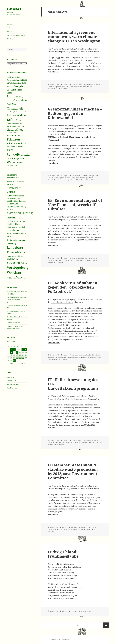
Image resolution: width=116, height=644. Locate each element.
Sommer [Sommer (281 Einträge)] (10, 146)
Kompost (92, 529)
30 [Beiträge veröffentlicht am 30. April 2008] (14, 361)
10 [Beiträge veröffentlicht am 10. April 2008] (17, 352)
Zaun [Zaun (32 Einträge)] (24, 278)
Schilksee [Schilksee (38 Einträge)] (20, 256)
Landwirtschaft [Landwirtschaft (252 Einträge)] (13, 124)
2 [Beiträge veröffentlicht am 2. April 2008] (14, 349)
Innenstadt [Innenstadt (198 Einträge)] (22, 112)
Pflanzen (90, 357)
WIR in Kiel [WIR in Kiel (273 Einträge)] (12, 166)
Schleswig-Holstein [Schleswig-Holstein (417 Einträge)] (17, 143)
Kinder (97, 176)
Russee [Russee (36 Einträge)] (14, 256)
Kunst (89, 611)
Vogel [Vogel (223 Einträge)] (17, 159)
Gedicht (79, 611)
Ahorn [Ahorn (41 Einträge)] (9, 182)
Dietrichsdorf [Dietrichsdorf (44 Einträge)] (18, 196)
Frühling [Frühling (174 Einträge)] (20, 97)
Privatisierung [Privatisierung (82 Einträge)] (17, 240)
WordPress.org (12, 388)
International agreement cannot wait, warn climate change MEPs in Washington (74, 37)
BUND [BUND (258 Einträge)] (24, 83)
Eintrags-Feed (11, 381)
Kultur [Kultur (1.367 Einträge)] (12, 120)
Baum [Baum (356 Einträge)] (10, 83)
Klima (68, 87)
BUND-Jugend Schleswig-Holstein (62, 128)
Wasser (66, 180)
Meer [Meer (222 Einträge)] (21, 124)
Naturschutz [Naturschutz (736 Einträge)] (15, 129)
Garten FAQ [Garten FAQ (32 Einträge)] (10, 209)
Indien (76, 442)
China (74, 84)
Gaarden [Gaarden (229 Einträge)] (10, 101)
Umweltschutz (52, 89)
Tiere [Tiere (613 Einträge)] (10, 150)
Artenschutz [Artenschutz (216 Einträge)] (16, 77)
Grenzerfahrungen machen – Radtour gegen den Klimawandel (75, 113)
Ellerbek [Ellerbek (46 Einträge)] (11, 201)
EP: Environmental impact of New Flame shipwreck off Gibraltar (75, 205)
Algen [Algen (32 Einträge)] (14, 182)
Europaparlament (59, 87)
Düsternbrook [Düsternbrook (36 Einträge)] (12, 198)
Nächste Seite (106, 625)
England (79, 258)
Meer (73, 178)
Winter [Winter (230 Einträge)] (20, 163)
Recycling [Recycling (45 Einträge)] (11, 244)
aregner (65, 84)
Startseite (10, 24)
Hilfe (8, 28)
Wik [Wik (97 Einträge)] (19, 277)
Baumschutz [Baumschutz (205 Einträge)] (17, 83)
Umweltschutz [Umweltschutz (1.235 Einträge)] (18, 154)
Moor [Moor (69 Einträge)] (17, 230)
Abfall (74, 258)
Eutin (79, 180)
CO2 (87, 176)
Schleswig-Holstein (87, 178)
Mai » (23, 364)
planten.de (14, 9)
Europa (50, 87)
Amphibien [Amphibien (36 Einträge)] (20, 182)
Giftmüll (77, 260)
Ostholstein (91, 180)
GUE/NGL (64, 89)
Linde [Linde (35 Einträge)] (23, 227)
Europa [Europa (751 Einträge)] (12, 96)
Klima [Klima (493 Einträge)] (23, 115)
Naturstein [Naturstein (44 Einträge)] (11, 233)
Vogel (50, 359)
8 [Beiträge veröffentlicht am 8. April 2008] (11, 352)
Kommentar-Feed (13, 384)
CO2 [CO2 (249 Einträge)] (12, 87)
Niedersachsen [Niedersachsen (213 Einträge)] (12, 133)
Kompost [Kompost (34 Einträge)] (14, 227)
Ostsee (77, 178)
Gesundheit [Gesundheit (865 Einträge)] (15, 108)
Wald (54, 359)
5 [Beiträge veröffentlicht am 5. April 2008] (23, 349)
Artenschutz (76, 355)
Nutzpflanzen (97, 442)
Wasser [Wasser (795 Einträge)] (12, 162)
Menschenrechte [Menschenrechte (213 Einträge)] (13, 126)
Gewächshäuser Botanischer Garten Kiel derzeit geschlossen (17, 300)
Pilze (95, 357)
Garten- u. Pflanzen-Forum (16, 35)
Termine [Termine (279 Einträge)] (21, 146)
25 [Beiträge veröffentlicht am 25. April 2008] (20, 358)
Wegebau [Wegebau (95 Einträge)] (14, 272)
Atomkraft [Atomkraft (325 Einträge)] (22, 80)
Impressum (11, 32)
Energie (92, 176)
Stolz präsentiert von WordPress (59, 640)
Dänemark (80, 84)
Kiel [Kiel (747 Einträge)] (10, 115)
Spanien (96, 260)
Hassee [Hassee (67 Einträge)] (17, 217)
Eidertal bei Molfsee (13, 323)
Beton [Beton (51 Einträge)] (10, 184)
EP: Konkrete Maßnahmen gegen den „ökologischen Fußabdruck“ (72, 287)
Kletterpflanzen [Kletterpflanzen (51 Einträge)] (15, 224)
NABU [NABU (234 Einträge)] (21, 126)
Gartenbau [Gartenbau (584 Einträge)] (20, 100)
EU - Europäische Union (92, 84)
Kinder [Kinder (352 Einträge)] (16, 115)
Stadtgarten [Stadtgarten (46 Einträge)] (12, 259)
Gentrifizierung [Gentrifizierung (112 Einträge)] (20, 213)
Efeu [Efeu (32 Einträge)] (18, 198)
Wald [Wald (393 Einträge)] (23, 158)
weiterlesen (54, 72)
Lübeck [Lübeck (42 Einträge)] (10, 230)
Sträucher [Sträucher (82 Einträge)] (14, 263)
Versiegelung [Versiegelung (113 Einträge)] (18, 267)
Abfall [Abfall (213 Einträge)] (9, 77)
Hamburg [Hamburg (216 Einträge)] (10, 112)
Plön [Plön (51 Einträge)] (9, 236)
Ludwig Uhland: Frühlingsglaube (63, 554)
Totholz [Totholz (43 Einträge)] (24, 263)
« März (11, 364)
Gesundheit (69, 260)
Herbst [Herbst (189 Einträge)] (16, 112)
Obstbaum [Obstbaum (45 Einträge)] (21, 233)
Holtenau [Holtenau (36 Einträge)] (16, 221)
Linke (72, 87)
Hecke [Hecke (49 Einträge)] (10, 221)
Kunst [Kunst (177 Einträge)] (20, 121)
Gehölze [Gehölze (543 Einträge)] (12, 104)
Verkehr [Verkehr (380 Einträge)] (11, 158)
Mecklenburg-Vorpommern (61, 178)
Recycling (51, 532)
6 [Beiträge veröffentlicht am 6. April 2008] (26, 349)
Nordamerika (88, 87)
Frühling (73, 611)
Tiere (99, 357)
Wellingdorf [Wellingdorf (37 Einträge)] (11, 278)
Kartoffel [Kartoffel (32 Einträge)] (23, 221)
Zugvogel (65, 359)
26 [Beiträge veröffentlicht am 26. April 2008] (23, 358)
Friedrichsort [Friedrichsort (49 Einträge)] (13, 207)
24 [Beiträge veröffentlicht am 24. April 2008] (17, 358)
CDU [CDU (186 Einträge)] (8, 87)
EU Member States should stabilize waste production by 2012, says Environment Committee (73, 471)
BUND (83, 176)
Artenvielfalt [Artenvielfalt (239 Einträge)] (12, 80)
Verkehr (60, 180)
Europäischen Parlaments (76, 52)
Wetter (71, 180)
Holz (72, 357)
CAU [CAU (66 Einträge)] (9, 195)
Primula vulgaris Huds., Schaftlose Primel (15, 327)
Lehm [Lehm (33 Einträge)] (19, 227)
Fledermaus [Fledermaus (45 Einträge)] (12, 204)
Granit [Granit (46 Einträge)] (10, 218)
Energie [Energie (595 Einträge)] (18, 86)
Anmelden (10, 377)
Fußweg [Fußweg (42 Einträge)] (23, 207)
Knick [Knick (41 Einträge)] (9, 227)
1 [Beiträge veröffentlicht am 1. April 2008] (11, 349)
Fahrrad (84, 180)
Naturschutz (78, 87)
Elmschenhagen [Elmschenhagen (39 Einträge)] (21, 201)
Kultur (68, 529)
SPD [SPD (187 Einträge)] (16, 147)
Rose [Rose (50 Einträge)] (9, 256)
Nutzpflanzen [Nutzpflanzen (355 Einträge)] (13, 136)
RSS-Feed (10, 39)
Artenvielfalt (76, 176)
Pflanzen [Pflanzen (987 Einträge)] (13, 139)
